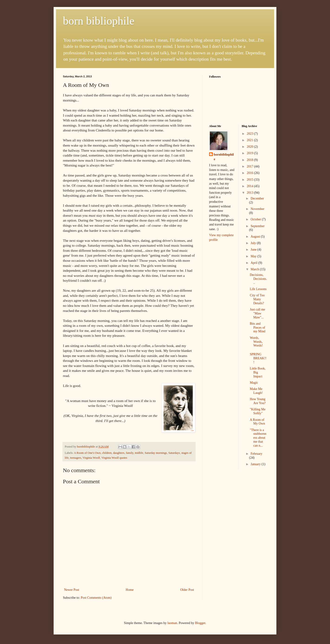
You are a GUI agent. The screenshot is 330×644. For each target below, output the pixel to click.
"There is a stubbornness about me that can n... (258, 438)
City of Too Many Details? (257, 299)
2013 (250, 193)
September (258, 226)
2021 (250, 140)
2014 (250, 186)
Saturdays (174, 453)
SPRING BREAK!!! (258, 358)
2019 (250, 153)
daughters (119, 453)
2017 (250, 166)
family (130, 453)
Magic (254, 383)
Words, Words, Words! (256, 342)
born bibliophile (99, 21)
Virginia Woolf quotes (114, 458)
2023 (250, 134)
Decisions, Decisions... (258, 279)
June (254, 250)
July (254, 243)
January (256, 464)
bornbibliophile (224, 157)
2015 (250, 180)
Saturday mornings (156, 453)
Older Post (187, 590)
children (107, 453)
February (257, 454)
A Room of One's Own (87, 453)
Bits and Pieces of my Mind (257, 328)
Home (130, 590)
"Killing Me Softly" (258, 411)
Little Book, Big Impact (258, 372)
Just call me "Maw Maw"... (257, 313)
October (256, 219)
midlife (139, 453)
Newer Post (72, 590)
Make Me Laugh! (256, 391)
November (257, 209)
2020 (250, 147)
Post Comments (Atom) (96, 598)
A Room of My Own (257, 422)
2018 (250, 160)
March (255, 269)
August (256, 237)
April (254, 263)
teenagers (76, 458)
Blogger (200, 623)
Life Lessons (258, 289)
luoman (172, 623)
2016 (250, 173)
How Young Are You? (258, 401)
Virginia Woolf (91, 458)
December (257, 198)
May (254, 256)
